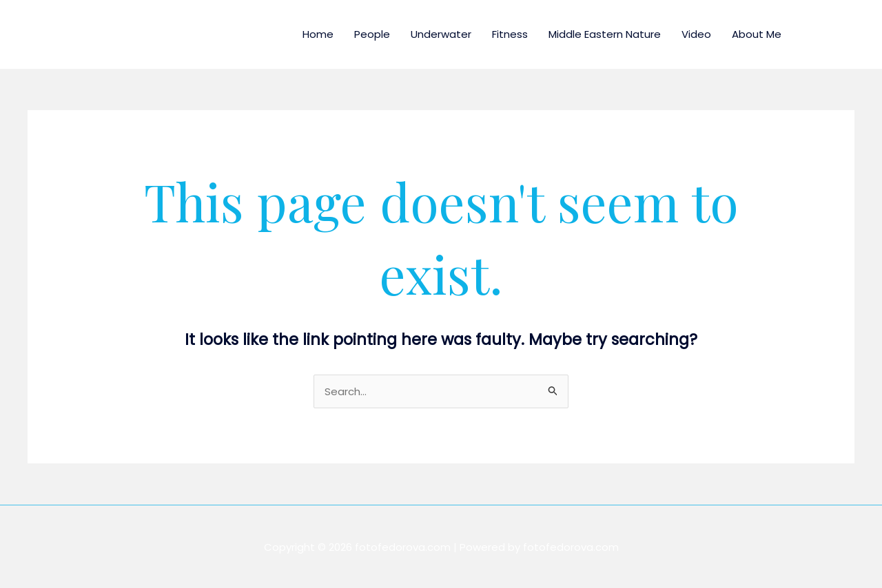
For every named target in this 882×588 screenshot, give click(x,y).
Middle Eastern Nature (605, 34)
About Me (757, 34)
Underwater (441, 34)
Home (318, 34)
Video (696, 34)
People (372, 34)
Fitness (510, 34)
